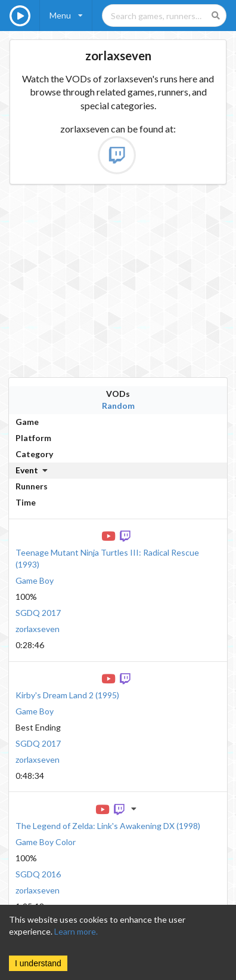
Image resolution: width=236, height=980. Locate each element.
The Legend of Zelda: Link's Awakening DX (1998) (108, 826)
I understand (38, 963)
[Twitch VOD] (126, 535)
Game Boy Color (46, 842)
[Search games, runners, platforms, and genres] (164, 16)
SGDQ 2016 (38, 874)
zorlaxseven (38, 629)
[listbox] (66, 16)
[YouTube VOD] (110, 535)
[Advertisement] (114, 281)
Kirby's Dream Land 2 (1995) (67, 695)
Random (118, 406)
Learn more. (76, 931)
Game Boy (35, 580)
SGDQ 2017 (38, 613)
